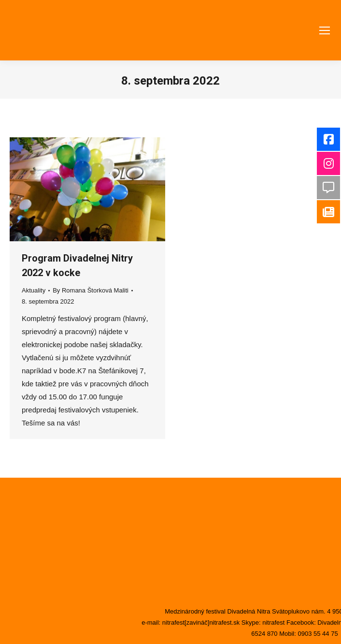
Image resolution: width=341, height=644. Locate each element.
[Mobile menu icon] (325, 30)
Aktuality (34, 290)
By (91, 290)
